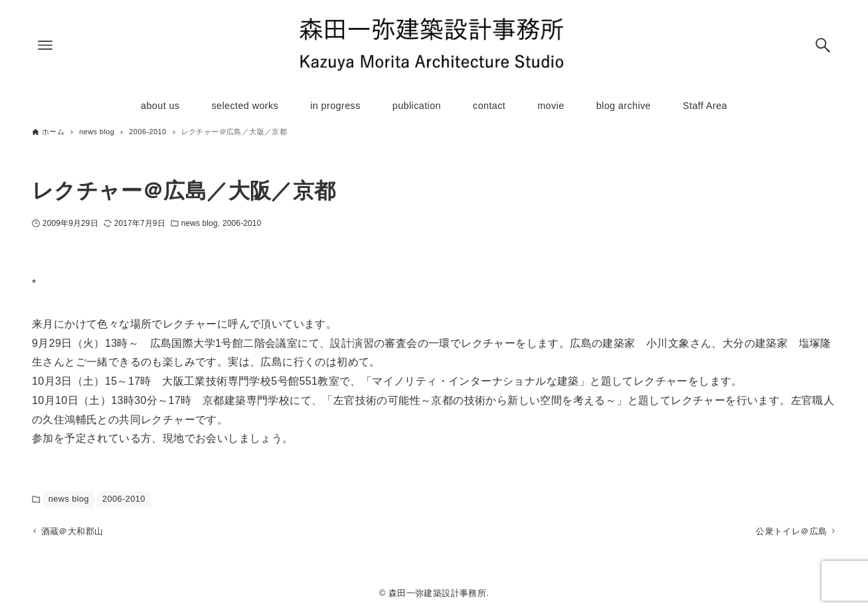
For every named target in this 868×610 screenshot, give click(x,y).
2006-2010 (242, 223)
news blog (200, 223)
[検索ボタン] (823, 45)
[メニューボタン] (45, 45)
